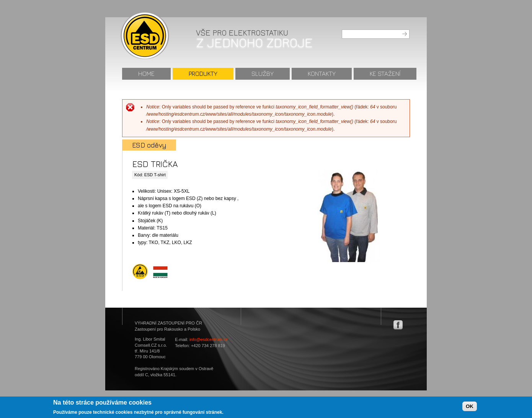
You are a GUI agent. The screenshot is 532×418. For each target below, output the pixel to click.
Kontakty (322, 74)
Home (146, 74)
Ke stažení (385, 74)
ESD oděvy (149, 145)
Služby (263, 74)
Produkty (203, 74)
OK (470, 408)
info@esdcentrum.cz (209, 339)
